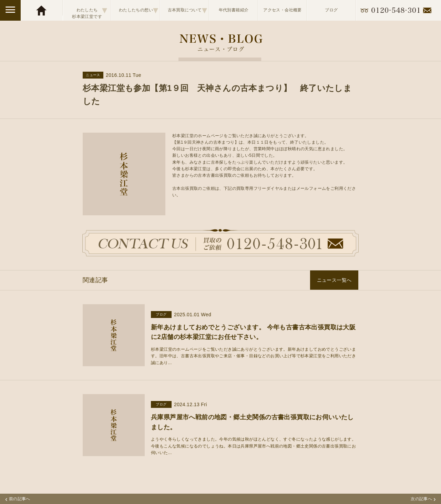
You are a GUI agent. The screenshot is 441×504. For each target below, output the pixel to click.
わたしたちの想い (139, 10)
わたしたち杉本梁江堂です (90, 10)
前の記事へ (18, 499)
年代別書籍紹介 (234, 10)
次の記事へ (423, 499)
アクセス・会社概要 (283, 10)
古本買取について (188, 10)
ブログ (331, 10)
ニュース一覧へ (334, 280)
